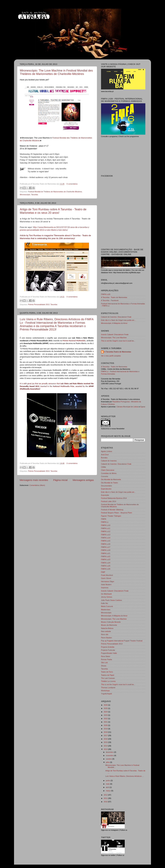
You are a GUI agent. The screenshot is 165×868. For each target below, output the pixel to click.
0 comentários (72, 184)
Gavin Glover (106, 578)
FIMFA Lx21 (106, 553)
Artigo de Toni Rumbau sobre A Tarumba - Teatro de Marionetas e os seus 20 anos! (53, 211)
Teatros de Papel (108, 675)
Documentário (106, 486)
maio (108, 784)
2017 (106, 735)
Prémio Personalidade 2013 (39, 304)
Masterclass (106, 610)
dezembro (110, 752)
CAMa (103, 467)
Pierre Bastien (107, 638)
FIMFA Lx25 (106, 566)
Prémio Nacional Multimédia (74, 341)
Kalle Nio (104, 603)
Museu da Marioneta (109, 625)
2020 (106, 725)
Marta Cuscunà (107, 606)
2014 (106, 746)
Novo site (105, 634)
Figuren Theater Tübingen (111, 516)
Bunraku (104, 458)
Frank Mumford (107, 575)
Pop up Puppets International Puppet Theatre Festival (122, 641)
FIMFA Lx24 (106, 563)
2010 (106, 802)
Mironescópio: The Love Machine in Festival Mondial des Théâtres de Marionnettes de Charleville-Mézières (56, 72)
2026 (106, 705)
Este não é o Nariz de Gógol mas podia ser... (118, 320)
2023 (106, 715)
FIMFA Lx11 (106, 528)
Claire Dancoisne (108, 470)
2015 (106, 742)
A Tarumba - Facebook (110, 300)
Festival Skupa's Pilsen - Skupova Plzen (116, 513)
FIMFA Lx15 (106, 541)
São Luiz (104, 663)
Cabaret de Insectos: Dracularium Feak (116, 317)
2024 (106, 712)
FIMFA (104, 519)
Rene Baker (106, 656)
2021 (106, 722)
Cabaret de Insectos (109, 461)
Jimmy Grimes (107, 597)
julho (108, 762)
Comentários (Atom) (37, 485)
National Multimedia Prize (63, 386)
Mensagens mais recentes (34, 480)
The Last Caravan (108, 678)
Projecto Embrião (108, 647)
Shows (104, 666)
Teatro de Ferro (107, 672)
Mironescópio (25, 195)
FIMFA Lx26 (106, 294)
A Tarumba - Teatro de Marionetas (114, 297)
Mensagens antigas (83, 480)
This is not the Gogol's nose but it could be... (118, 341)
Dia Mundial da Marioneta (111, 479)
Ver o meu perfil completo (111, 356)
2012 (106, 795)
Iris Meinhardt (106, 594)
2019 (106, 729)
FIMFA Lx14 (106, 538)
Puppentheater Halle (109, 653)
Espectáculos (106, 489)
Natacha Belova (107, 628)
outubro (109, 759)
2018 (106, 732)
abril (108, 787)
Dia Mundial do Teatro (109, 483)
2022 (106, 719)
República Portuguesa (121, 402)
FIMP (103, 572)
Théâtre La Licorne (108, 681)
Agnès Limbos (107, 451)
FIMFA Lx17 (106, 547)
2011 (106, 798)
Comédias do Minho (109, 473)
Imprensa (105, 588)
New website (106, 631)
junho (108, 781)
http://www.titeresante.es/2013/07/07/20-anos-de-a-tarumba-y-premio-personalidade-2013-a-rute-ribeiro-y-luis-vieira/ (55, 229)
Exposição (105, 495)
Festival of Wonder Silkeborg (112, 510)
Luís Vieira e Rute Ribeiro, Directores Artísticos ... (124, 776)
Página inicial (60, 480)
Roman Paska (107, 659)
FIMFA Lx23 (106, 560)
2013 (106, 749)
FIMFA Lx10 (106, 525)
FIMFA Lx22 (106, 556)
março (109, 791)
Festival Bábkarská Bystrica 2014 (114, 498)
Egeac (143, 407)
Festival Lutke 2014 (109, 501)
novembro (110, 755)
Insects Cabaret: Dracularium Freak (115, 334)
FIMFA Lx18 (106, 550)
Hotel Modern (106, 585)
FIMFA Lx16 (106, 544)
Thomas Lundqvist (108, 688)
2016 (106, 739)
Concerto (105, 476)
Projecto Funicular (108, 650)
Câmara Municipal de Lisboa (127, 407)
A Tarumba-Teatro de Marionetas (118, 352)
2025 (106, 708)
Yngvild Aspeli (106, 694)
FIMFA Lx (105, 522)
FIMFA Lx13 (106, 535)
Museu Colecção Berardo (111, 622)
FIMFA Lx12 (106, 531)
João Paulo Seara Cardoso (112, 600)
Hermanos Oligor (108, 581)
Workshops (105, 691)
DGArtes (111, 404)
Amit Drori (105, 455)
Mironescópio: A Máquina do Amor (114, 323)
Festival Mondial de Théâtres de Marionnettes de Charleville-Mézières (55, 192)
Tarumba (34, 195)
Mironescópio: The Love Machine (114, 338)
